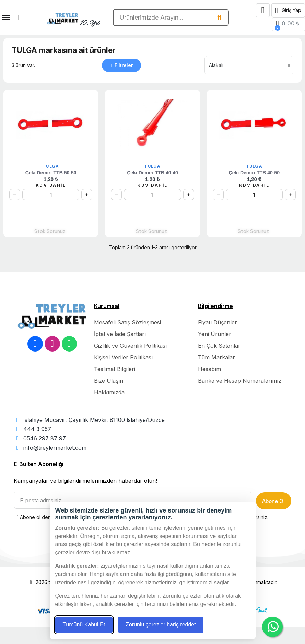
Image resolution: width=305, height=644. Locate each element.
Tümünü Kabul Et (84, 625)
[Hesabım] (288, 10)
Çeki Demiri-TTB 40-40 (152, 173)
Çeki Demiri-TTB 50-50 (51, 173)
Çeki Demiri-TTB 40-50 (254, 173)
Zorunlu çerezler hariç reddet (161, 625)
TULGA (51, 166)
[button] (19, 18)
